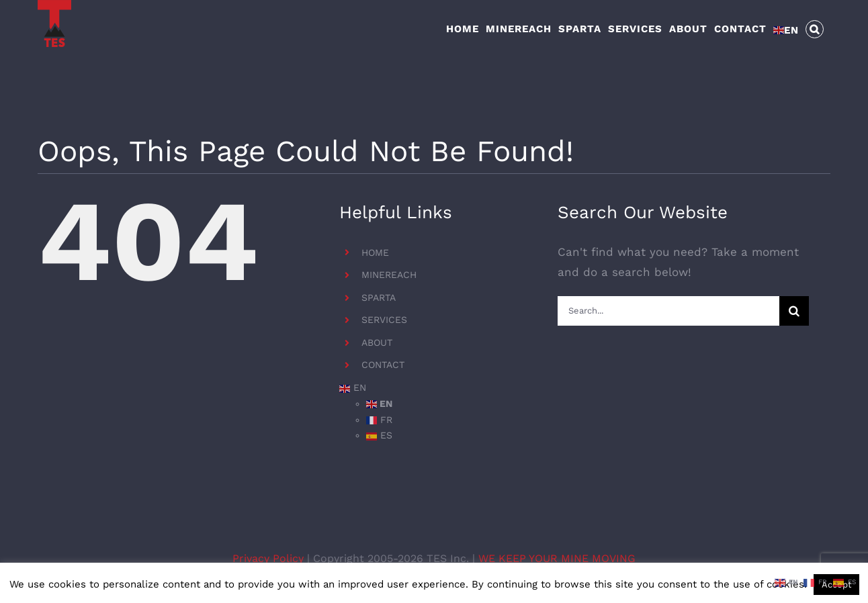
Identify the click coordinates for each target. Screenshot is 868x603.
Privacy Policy (270, 558)
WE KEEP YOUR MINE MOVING (557, 558)
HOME (375, 261)
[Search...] (668, 320)
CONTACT (383, 373)
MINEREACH (389, 283)
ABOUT (377, 351)
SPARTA (379, 306)
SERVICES (384, 328)
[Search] (794, 320)
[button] (815, 28)
